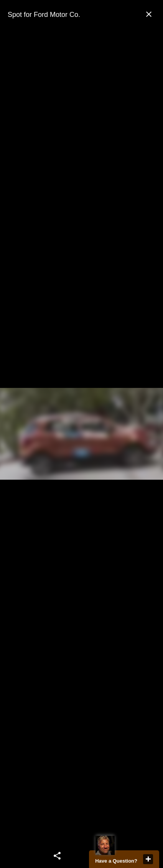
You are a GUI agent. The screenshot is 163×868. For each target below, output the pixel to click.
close (148, 859)
